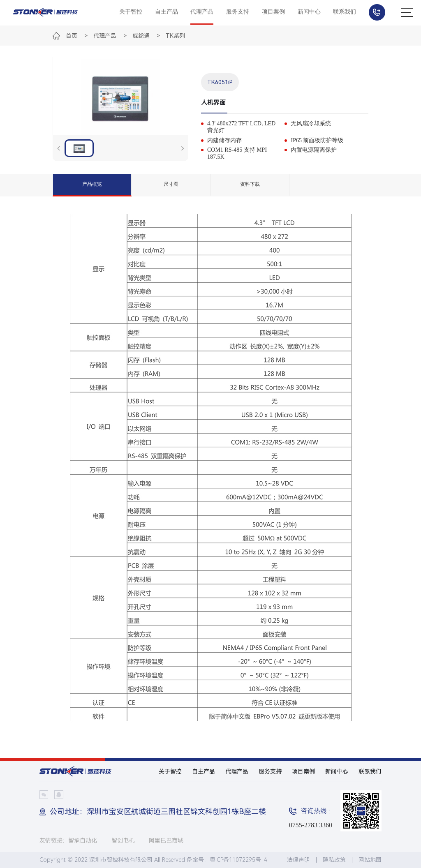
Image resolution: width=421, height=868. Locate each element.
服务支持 (238, 12)
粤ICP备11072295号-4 (238, 860)
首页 (72, 36)
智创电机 (123, 840)
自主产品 (167, 12)
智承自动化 (83, 840)
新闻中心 (309, 12)
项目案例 (273, 12)
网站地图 (370, 860)
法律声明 (298, 860)
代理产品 (202, 12)
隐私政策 (334, 860)
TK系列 (175, 36)
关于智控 (131, 12)
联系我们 (345, 12)
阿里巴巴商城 (166, 840)
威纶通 (141, 36)
